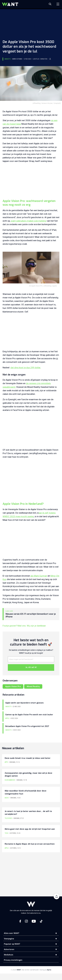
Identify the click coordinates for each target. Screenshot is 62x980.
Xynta (49, 970)
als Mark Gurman (39, 576)
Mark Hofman (17, 59)
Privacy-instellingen (13, 960)
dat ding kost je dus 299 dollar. (26, 368)
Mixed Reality (33, 686)
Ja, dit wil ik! (31, 667)
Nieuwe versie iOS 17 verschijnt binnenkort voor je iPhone (31, 615)
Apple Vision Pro (13, 686)
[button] (54, 933)
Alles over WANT (12, 933)
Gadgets (7, 59)
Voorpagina (9, 939)
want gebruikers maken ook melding (29, 221)
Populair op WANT (12, 944)
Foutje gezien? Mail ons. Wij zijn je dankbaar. (24, 626)
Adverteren (9, 949)
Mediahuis (9, 955)
